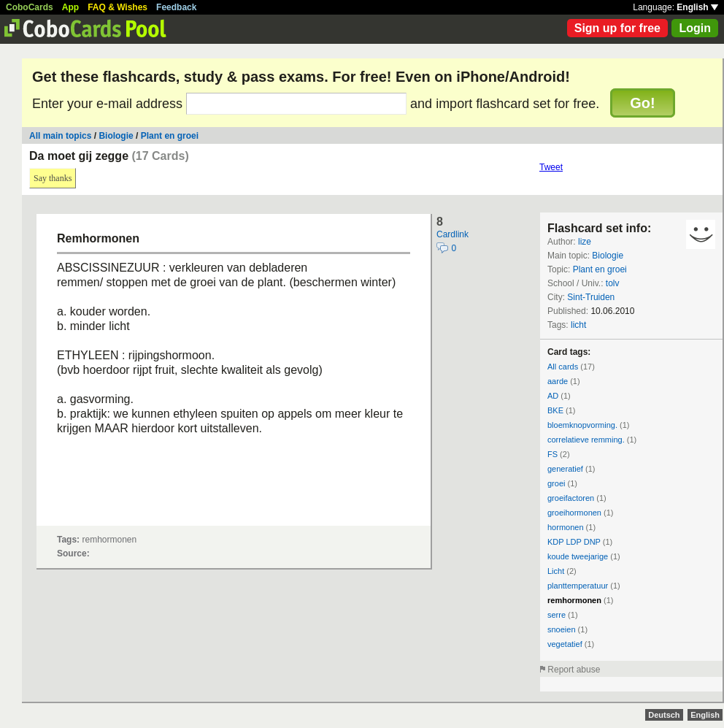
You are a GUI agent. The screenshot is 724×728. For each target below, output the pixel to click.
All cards (563, 367)
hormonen (566, 527)
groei (556, 483)
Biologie (116, 136)
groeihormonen (574, 513)
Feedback (176, 7)
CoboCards (30, 7)
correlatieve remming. (586, 440)
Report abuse (574, 670)
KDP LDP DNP (574, 542)
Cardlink (452, 234)
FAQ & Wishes (118, 7)
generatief (565, 469)
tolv (613, 283)
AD (553, 396)
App (70, 7)
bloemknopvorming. (582, 425)
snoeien (562, 629)
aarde (558, 381)
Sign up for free (617, 28)
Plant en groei (170, 136)
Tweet (551, 167)
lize (585, 242)
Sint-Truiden (591, 297)
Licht (556, 571)
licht (578, 325)
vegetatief (565, 644)
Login (695, 28)
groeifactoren (571, 498)
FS (552, 454)
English (697, 7)
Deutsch (664, 715)
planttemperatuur (578, 586)
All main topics (60, 136)
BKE (555, 410)
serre (557, 615)
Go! (642, 103)
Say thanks (53, 178)
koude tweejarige (578, 556)
